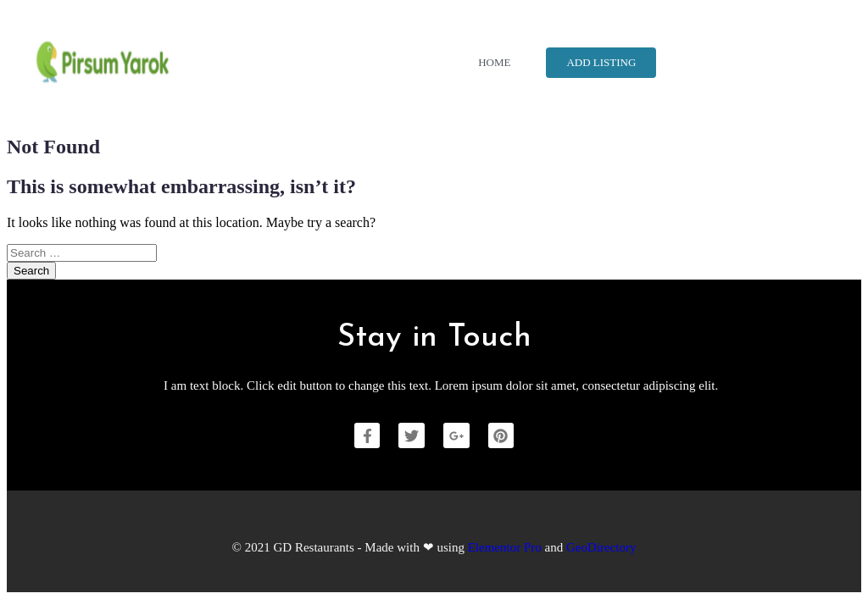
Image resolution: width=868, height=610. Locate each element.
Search (31, 271)
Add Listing (601, 62)
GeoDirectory (601, 547)
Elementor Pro (505, 547)
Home (494, 62)
